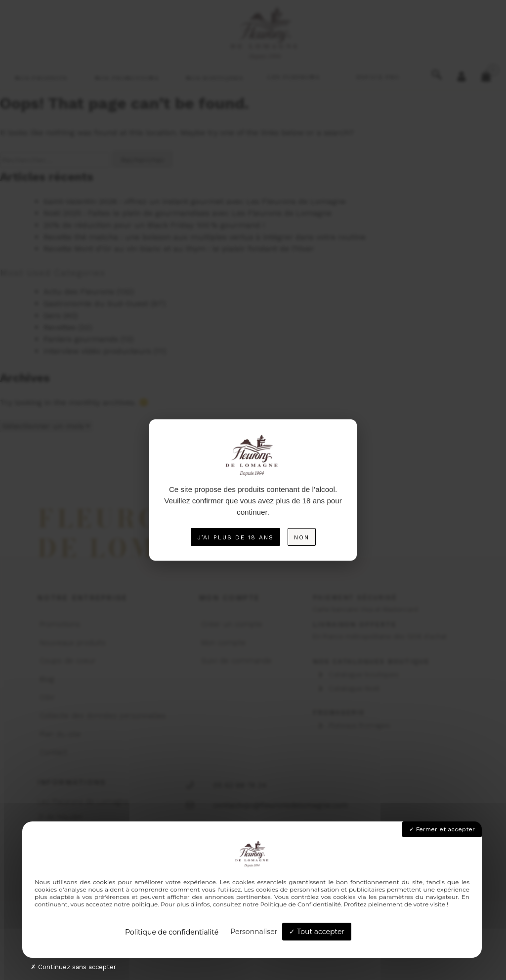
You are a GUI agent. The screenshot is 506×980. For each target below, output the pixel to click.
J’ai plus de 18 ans (235, 537)
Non (302, 537)
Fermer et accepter (442, 829)
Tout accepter (317, 932)
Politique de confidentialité (172, 932)
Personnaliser (254, 932)
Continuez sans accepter (73, 967)
